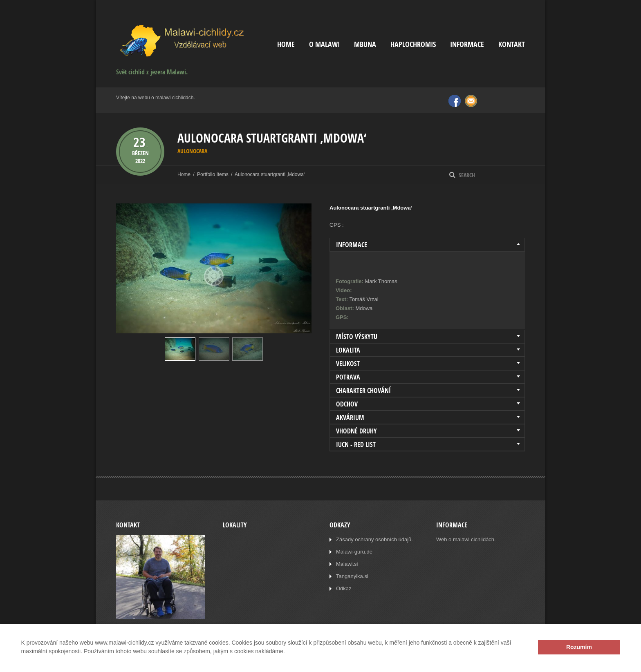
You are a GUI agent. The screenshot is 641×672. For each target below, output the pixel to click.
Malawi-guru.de (354, 552)
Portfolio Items (213, 174)
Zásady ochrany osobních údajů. (374, 539)
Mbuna (365, 44)
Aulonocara (192, 151)
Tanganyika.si (352, 576)
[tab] (427, 245)
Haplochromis (413, 44)
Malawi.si (347, 564)
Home (286, 44)
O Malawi (324, 44)
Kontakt (512, 44)
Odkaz (344, 588)
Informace (467, 44)
